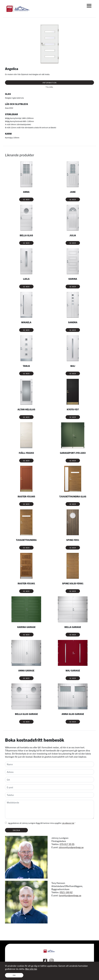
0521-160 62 (66, 892)
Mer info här (31, 969)
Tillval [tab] (49, 87)
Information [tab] (49, 83)
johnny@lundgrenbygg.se (71, 847)
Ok (14, 975)
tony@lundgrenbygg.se (70, 895)
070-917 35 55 (67, 844)
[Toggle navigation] (89, 6)
